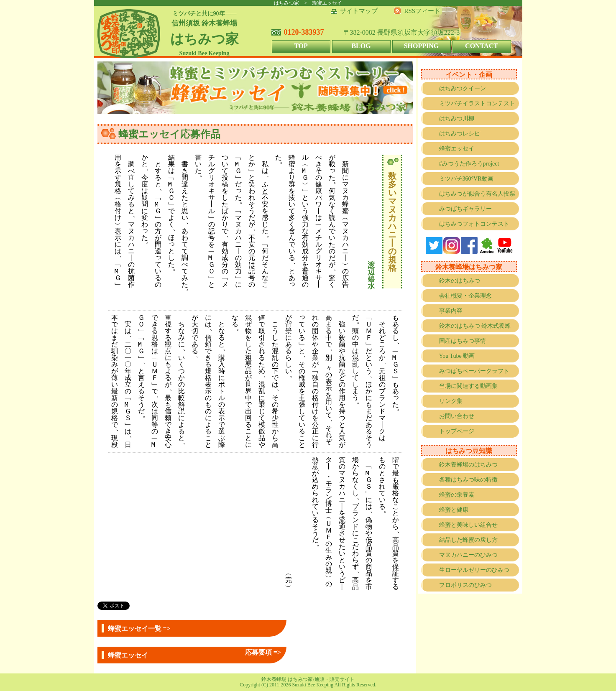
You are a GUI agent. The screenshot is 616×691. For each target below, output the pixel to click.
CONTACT (482, 46)
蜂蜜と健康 (454, 510)
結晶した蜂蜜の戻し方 (468, 540)
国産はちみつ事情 (463, 341)
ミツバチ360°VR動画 (466, 179)
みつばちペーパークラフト (474, 371)
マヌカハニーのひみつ (468, 555)
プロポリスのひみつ (465, 585)
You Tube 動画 (457, 356)
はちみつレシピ (460, 134)
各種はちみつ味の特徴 (468, 480)
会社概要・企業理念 (465, 296)
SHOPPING (422, 46)
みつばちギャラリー (465, 209)
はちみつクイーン (463, 88)
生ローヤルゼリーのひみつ (474, 570)
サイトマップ (359, 11)
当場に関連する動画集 (468, 386)
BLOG (361, 46)
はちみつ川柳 (457, 119)
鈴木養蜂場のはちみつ (468, 465)
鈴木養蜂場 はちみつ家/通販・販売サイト (308, 679)
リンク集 (451, 401)
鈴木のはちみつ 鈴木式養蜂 (475, 326)
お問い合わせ (457, 416)
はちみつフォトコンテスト (474, 224)
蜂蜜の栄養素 (457, 495)
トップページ (457, 431)
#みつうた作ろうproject (469, 164)
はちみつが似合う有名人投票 (477, 194)
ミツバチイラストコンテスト (477, 103)
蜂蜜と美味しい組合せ (468, 525)
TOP (301, 46)
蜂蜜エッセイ (457, 149)
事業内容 (451, 311)
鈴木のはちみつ (460, 281)
